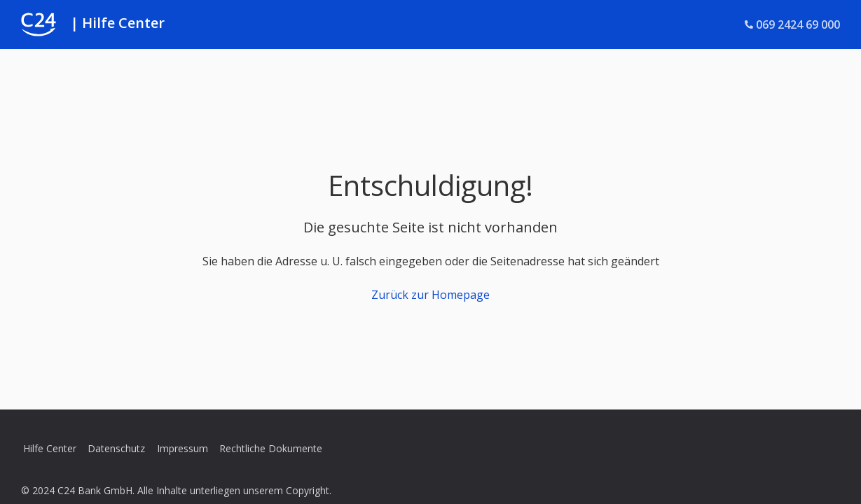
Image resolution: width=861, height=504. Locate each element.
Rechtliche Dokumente (271, 448)
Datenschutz (116, 448)
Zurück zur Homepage (430, 295)
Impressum (182, 448)
